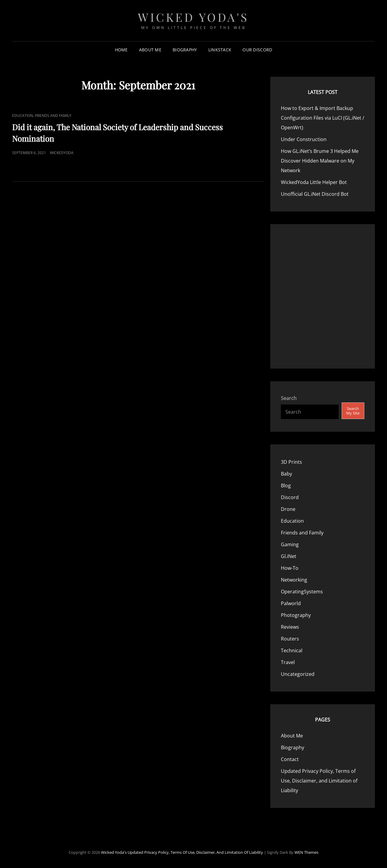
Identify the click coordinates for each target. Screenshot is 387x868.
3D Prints (291, 462)
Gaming (290, 544)
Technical (292, 650)
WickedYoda (62, 153)
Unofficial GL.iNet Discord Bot (315, 194)
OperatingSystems (302, 592)
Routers (290, 639)
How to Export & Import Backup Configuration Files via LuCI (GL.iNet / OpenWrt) (323, 118)
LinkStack (220, 50)
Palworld (291, 603)
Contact (290, 759)
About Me (150, 50)
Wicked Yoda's (193, 17)
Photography (296, 615)
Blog (286, 486)
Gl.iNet (289, 556)
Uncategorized (298, 674)
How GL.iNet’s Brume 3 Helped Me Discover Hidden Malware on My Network (320, 161)
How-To (290, 568)
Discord (290, 497)
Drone (288, 509)
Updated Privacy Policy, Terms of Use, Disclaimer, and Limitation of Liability (319, 781)
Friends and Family (53, 116)
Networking (294, 580)
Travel (288, 662)
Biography (185, 50)
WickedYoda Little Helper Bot (314, 182)
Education (23, 116)
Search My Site (353, 411)
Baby (286, 474)
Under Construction (304, 139)
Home (121, 50)
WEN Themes (306, 852)
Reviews (290, 627)
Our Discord (257, 50)
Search (289, 398)
